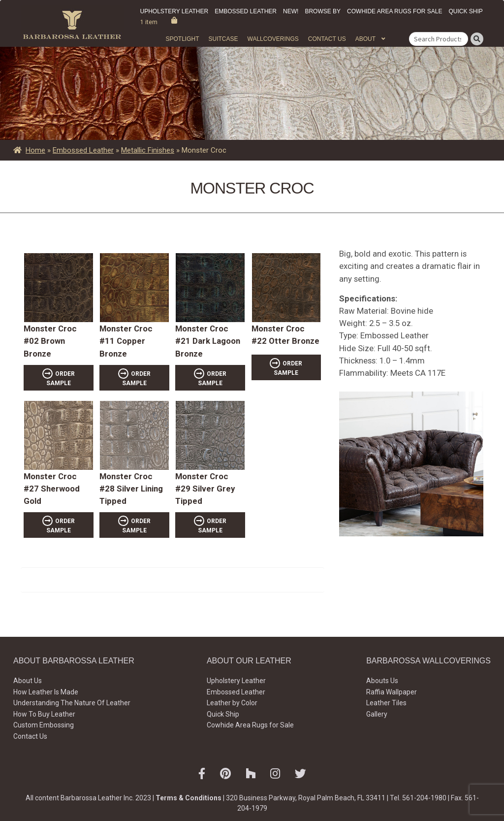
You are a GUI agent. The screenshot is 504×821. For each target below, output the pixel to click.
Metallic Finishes (148, 150)
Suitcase (223, 39)
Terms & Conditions (189, 798)
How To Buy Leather (44, 714)
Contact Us (327, 39)
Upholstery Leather (174, 11)
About (365, 39)
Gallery (377, 714)
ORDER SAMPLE (61, 378)
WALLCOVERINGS (273, 39)
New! (291, 11)
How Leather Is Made (46, 692)
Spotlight (182, 39)
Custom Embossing (44, 725)
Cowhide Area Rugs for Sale (394, 11)
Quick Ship (465, 11)
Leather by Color (232, 703)
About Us (28, 681)
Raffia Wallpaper (392, 692)
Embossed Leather (246, 11)
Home (35, 150)
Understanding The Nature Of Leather (72, 703)
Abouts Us (382, 681)
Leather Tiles (386, 703)
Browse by (323, 11)
